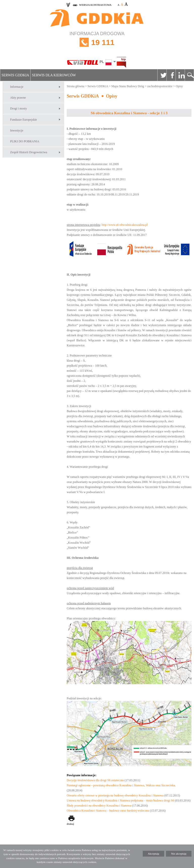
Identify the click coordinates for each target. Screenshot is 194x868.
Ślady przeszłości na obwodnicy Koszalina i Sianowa (99, 806)
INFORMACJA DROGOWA (97, 42)
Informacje (17, 87)
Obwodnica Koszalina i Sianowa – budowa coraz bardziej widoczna (108, 811)
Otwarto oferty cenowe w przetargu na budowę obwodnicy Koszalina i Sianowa (115, 795)
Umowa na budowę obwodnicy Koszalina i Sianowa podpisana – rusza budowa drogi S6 (120, 800)
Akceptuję (153, 854)
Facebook (171, 75)
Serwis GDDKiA (15, 75)
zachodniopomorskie (160, 86)
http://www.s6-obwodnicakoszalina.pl (125, 225)
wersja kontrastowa (95, 5)
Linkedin (180, 75)
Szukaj (189, 75)
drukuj (70, 824)
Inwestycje (17, 130)
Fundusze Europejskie (23, 120)
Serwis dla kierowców (54, 75)
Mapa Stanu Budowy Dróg (128, 86)
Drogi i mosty (19, 108)
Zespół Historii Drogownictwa (29, 152)
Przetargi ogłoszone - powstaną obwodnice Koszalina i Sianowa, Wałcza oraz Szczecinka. (121, 785)
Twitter (162, 75)
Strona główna (76, 86)
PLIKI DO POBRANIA (25, 141)
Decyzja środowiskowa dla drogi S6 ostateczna (96, 780)
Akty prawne (18, 98)
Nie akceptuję (179, 854)
